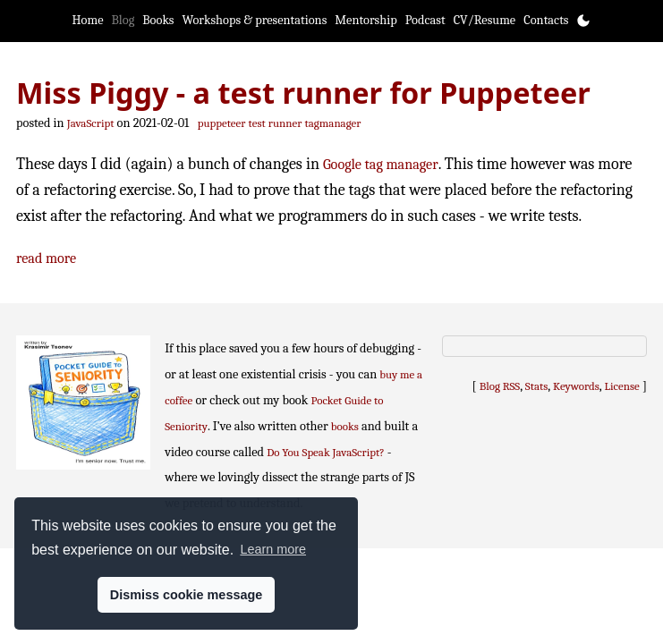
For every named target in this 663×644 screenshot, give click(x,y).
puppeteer (222, 123)
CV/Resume (485, 20)
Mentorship (365, 20)
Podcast (425, 20)
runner (285, 123)
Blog (123, 20)
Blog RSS (500, 386)
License (622, 386)
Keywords (576, 386)
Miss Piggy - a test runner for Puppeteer (303, 92)
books (345, 426)
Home (88, 20)
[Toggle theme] (583, 21)
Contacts (546, 20)
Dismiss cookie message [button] (186, 595)
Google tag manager (381, 164)
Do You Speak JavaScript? (326, 452)
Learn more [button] (273, 549)
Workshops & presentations (255, 20)
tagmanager (333, 123)
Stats (536, 386)
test (257, 123)
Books (158, 20)
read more (46, 258)
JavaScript (91, 123)
